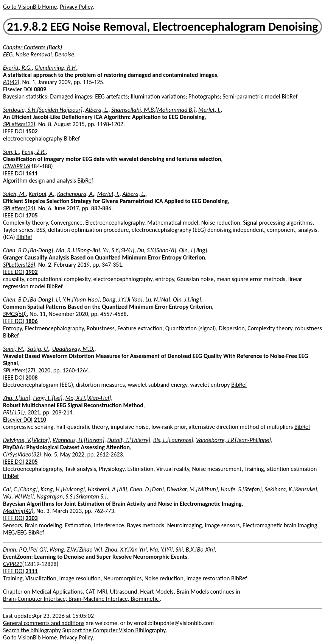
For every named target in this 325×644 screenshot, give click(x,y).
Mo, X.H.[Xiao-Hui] (88, 398)
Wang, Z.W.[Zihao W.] (76, 549)
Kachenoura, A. (76, 194)
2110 (40, 420)
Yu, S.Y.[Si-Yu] (119, 250)
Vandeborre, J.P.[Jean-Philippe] (233, 440)
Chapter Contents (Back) (33, 47)
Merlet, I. (209, 110)
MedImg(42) (18, 511)
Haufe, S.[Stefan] (241, 489)
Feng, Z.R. (34, 152)
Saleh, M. (14, 194)
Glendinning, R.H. (56, 68)
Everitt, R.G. (17, 68)
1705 (31, 215)
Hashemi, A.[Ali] (107, 489)
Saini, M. (14, 349)
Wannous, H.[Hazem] (79, 440)
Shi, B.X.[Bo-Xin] (195, 549)
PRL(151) (14, 412)
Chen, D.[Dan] (147, 489)
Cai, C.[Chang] (20, 489)
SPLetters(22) (19, 124)
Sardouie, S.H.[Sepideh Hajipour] (43, 110)
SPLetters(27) (19, 370)
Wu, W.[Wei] (18, 496)
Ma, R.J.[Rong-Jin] (78, 250)
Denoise (64, 54)
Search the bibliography (32, 630)
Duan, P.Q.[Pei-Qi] (25, 549)
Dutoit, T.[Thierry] (129, 440)
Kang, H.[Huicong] (63, 489)
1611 (31, 173)
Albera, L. (97, 110)
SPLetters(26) (19, 265)
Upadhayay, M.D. (73, 349)
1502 (31, 131)
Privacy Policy (76, 7)
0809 (40, 89)
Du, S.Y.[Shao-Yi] (157, 250)
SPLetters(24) (19, 208)
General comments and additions (44, 623)
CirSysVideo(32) (22, 454)
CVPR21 (13, 564)
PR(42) (11, 82)
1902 (31, 272)
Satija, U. (38, 349)
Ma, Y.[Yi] (161, 549)
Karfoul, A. (41, 194)
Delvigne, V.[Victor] (26, 440)
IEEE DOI (14, 131)
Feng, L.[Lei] (48, 398)
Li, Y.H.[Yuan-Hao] (78, 299)
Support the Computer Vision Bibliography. (115, 630)
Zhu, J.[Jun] (17, 398)
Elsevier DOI (18, 89)
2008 (31, 377)
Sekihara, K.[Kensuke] (291, 489)
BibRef (289, 96)
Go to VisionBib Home (30, 7)
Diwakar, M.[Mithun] (192, 489)
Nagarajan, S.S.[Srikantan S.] (72, 496)
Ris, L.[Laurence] (173, 440)
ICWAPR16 (16, 166)
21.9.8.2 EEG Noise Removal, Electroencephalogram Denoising (163, 27)
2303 (31, 518)
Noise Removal (34, 54)
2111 (31, 571)
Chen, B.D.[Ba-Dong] (28, 250)
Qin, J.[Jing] (193, 250)
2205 (31, 462)
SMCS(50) (15, 314)
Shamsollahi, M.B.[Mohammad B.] (153, 110)
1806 (31, 321)
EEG (8, 54)
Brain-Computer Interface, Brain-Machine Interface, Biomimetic (82, 599)
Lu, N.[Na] (158, 299)
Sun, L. (11, 152)
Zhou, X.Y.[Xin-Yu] (126, 549)
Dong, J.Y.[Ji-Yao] (123, 299)
